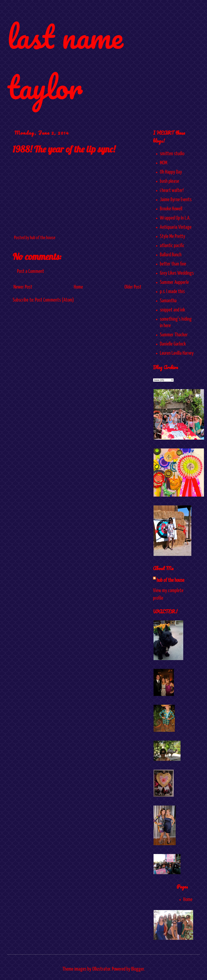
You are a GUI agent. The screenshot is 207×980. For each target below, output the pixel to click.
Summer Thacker (174, 335)
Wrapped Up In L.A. (175, 218)
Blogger (138, 969)
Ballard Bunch (171, 255)
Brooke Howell (171, 209)
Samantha (168, 301)
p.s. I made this (172, 292)
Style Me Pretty (173, 236)
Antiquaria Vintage (176, 227)
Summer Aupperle (174, 282)
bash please (169, 181)
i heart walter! (172, 191)
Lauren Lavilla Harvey (177, 353)
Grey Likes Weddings (177, 273)
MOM (164, 163)
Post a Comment (31, 271)
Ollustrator (101, 969)
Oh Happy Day (171, 172)
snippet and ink (172, 310)
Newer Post (23, 287)
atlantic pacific (172, 246)
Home (78, 287)
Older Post (133, 287)
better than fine (173, 264)
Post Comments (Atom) (54, 300)
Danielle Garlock (173, 344)
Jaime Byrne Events (176, 200)
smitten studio (172, 154)
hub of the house (170, 580)
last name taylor (65, 62)
